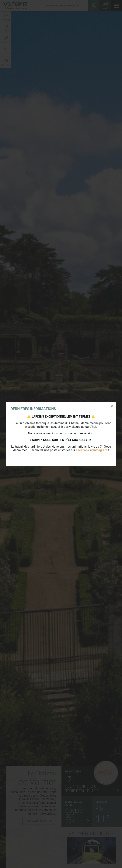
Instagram (100, 450)
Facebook (83, 450)
